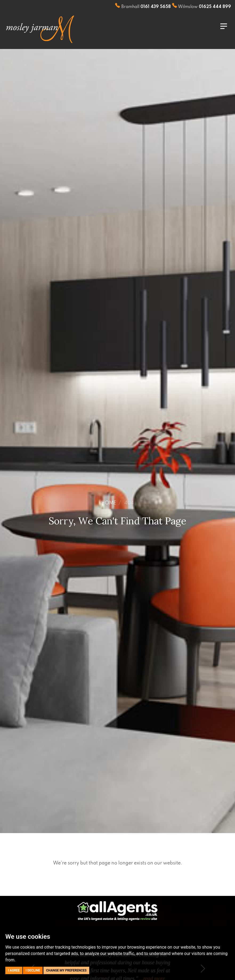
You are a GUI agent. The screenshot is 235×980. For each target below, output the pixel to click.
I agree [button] (14, 970)
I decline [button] (33, 970)
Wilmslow (201, 7)
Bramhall (143, 7)
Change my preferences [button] (66, 970)
